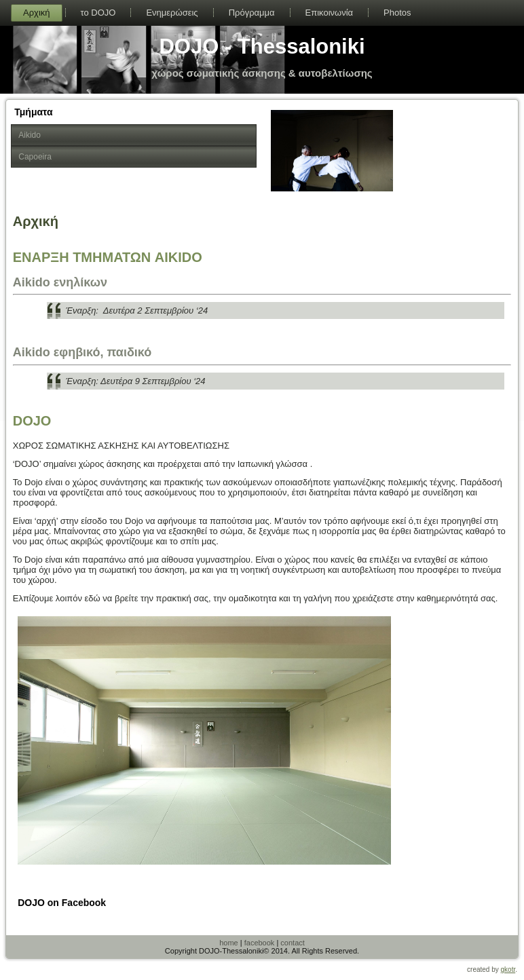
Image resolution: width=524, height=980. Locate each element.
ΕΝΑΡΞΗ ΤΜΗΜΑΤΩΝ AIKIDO (108, 257)
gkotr (508, 969)
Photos (397, 13)
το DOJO (98, 13)
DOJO (32, 421)
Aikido (30, 135)
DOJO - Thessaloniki (262, 46)
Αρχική (37, 13)
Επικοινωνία (330, 13)
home (229, 943)
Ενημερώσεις (172, 13)
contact (292, 943)
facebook (260, 943)
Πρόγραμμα (252, 13)
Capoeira (35, 157)
